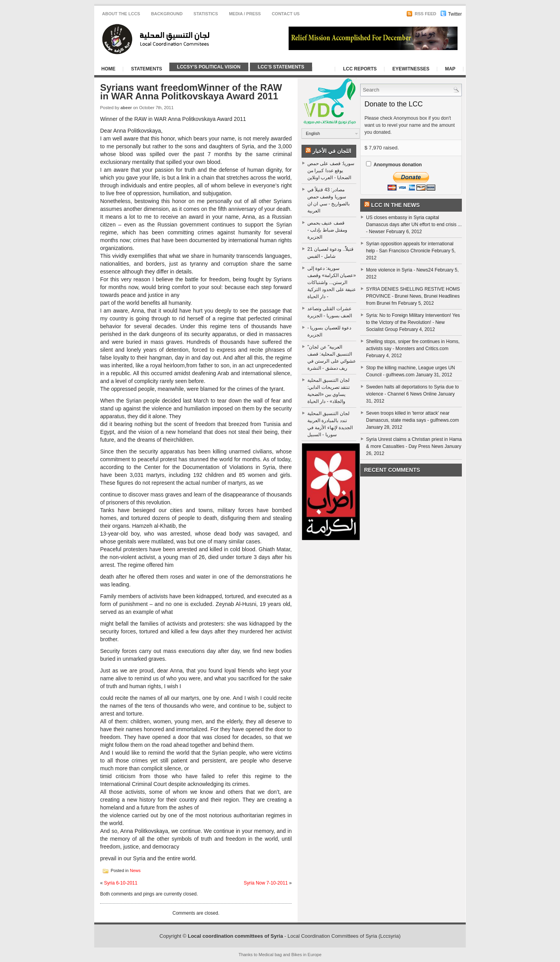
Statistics (206, 14)
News (135, 870)
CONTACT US (286, 14)
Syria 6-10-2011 (121, 883)
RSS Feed (421, 14)
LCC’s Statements (281, 67)
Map (450, 69)
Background (167, 14)
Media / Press (245, 14)
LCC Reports (360, 69)
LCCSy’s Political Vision (209, 67)
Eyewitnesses (411, 69)
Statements (147, 69)
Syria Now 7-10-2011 (266, 883)
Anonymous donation (398, 165)
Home (108, 69)
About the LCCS (121, 14)
